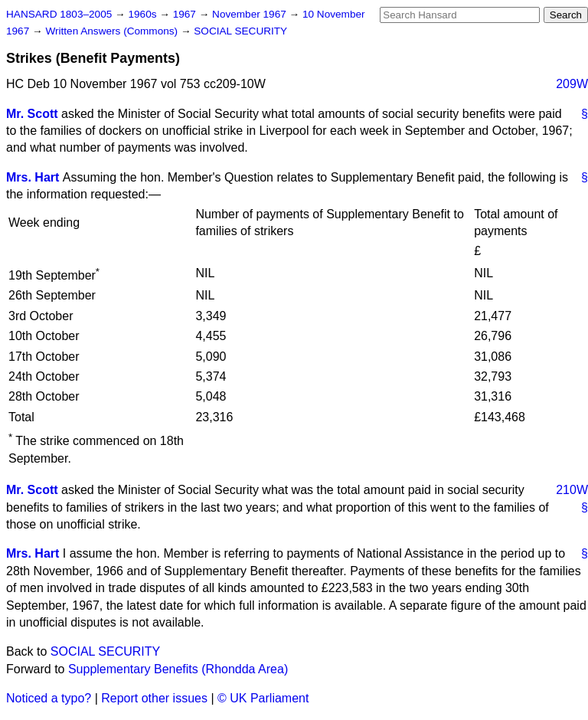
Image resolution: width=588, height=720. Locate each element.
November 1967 (251, 14)
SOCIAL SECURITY (240, 31)
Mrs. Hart (33, 177)
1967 (186, 14)
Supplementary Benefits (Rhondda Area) (178, 669)
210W (572, 490)
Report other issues (154, 698)
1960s (144, 14)
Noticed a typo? (49, 698)
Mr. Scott (32, 114)
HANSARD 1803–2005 (59, 14)
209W (572, 84)
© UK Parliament (263, 698)
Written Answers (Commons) (113, 31)
